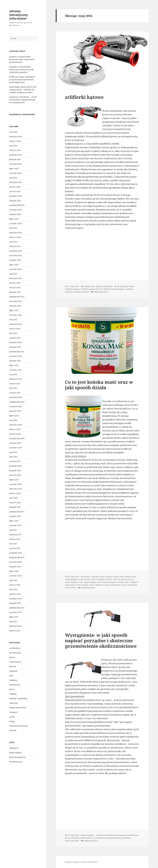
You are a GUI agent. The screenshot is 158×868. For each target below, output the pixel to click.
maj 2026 (13, 132)
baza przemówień (107, 835)
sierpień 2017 (15, 516)
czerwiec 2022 (16, 315)
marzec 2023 (15, 283)
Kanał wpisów (15, 753)
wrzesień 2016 (16, 562)
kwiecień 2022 (16, 324)
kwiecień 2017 (16, 535)
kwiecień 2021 (16, 379)
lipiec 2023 (14, 265)
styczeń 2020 (15, 434)
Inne (11, 676)
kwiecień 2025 (16, 182)
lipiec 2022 (14, 310)
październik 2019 (17, 438)
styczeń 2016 (15, 594)
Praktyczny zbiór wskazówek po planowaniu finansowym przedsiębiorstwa (22, 80)
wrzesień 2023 (16, 255)
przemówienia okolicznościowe (107, 838)
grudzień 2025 (16, 155)
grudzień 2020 (16, 397)
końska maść (118, 577)
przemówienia (86, 838)
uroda (12, 717)
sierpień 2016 (15, 567)
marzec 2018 (15, 493)
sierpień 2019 (15, 443)
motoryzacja (15, 685)
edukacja (13, 671)
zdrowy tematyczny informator (19, 15)
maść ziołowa (82, 585)
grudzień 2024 (16, 196)
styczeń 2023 (15, 287)
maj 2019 (13, 452)
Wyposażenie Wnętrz (19, 726)
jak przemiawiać (72, 838)
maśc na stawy (119, 579)
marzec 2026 (15, 141)
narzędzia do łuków (125, 286)
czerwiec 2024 (16, 223)
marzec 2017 (15, 539)
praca (12, 689)
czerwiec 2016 (16, 576)
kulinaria (13, 680)
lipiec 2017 (14, 521)
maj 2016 (13, 580)
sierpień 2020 (15, 411)
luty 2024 (13, 242)
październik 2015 (17, 608)
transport (13, 712)
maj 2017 (13, 530)
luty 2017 (13, 544)
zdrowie (13, 730)
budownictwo (15, 662)
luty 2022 (13, 333)
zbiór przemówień (75, 696)
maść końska (84, 579)
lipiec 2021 (14, 365)
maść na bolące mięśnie (101, 579)
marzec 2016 (15, 585)
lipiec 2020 (14, 416)
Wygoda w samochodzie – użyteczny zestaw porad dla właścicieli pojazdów (22, 69)
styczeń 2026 (15, 150)
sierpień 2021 (15, 361)
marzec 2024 (15, 237)
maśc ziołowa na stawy (99, 585)
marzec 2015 (15, 631)
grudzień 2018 (16, 466)
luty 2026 (13, 146)
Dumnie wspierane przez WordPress (81, 862)
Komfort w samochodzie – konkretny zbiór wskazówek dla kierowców (22, 59)
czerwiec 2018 (16, 484)
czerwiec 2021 (16, 370)
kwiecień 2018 (16, 489)
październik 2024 (17, 205)
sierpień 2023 (15, 260)
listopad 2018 (15, 470)
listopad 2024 (15, 201)
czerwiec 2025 (16, 173)
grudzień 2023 (16, 251)
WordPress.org (16, 762)
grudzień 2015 (16, 599)
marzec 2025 (15, 187)
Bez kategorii (15, 653)
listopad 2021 (15, 347)
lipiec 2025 (14, 169)
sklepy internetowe (18, 708)
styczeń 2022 (15, 338)
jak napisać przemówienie (127, 835)
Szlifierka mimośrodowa (114, 289)
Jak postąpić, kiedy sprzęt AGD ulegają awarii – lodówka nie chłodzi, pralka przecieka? (23, 90)
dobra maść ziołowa (76, 456)
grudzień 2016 (16, 553)
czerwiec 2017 (16, 525)
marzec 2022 (15, 329)
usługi (12, 721)
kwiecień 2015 (16, 626)
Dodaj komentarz (101, 292)
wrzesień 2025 (16, 164)
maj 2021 (13, 374)
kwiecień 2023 (16, 278)
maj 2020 (13, 420)
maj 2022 (13, 320)
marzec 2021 (15, 384)
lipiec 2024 (14, 219)
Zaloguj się (14, 748)
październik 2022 (17, 297)
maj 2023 (13, 274)
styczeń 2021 (15, 393)
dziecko (13, 666)
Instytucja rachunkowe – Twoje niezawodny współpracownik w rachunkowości (23, 100)
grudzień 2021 (16, 342)
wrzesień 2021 (16, 356)
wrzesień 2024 (16, 210)
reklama (13, 694)
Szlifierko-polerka (81, 292)
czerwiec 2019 (16, 448)
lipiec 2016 (14, 571)
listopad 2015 (15, 603)
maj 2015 (13, 621)
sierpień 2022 (15, 306)
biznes (12, 657)
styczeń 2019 (15, 461)
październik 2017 (17, 512)
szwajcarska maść (118, 585)
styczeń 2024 (15, 246)
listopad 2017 (15, 507)
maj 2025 (13, 178)
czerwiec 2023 (16, 269)
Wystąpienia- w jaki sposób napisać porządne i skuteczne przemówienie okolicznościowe (101, 641)
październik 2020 (17, 402)
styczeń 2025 (15, 191)
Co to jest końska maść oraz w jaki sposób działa (99, 385)
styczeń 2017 (15, 548)
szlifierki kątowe (84, 97)
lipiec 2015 (14, 617)
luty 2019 (13, 457)
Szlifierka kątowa (72, 289)
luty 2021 (13, 388)
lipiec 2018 (14, 480)
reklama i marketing (18, 698)
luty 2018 (13, 498)
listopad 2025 (15, 159)
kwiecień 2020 (16, 425)
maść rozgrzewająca (87, 582)
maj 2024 (13, 228)
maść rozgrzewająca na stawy (110, 582)
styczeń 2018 (15, 502)
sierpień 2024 (15, 214)
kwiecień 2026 (16, 137)
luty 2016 (13, 589)
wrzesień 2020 (16, 406)
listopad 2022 (15, 292)
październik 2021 (17, 352)
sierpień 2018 (15, 475)
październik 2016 (17, 557)
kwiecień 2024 (16, 233)
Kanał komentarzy (17, 757)
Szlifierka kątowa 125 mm (92, 289)
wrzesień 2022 (16, 301)
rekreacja (14, 703)
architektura (15, 648)
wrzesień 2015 (16, 612)
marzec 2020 (15, 429)
